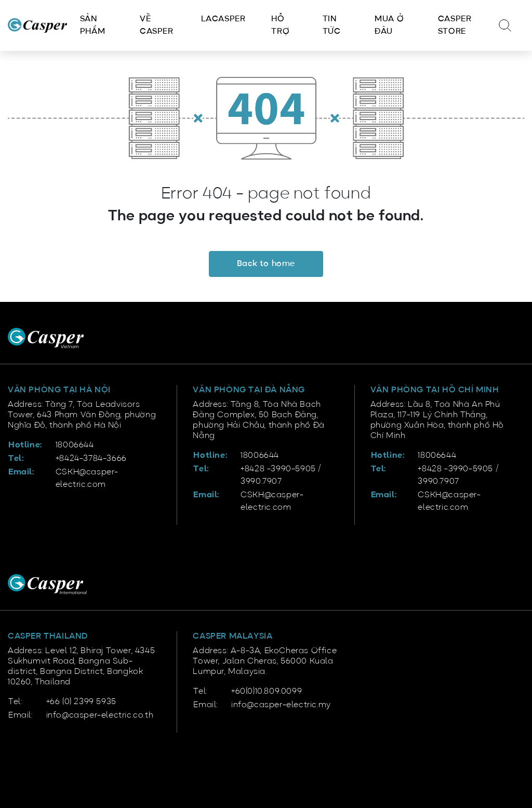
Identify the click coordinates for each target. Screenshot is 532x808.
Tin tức (332, 25)
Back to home (266, 264)
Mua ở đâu (389, 25)
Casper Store (455, 25)
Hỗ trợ (280, 25)
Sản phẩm (92, 25)
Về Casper (157, 25)
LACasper (223, 19)
